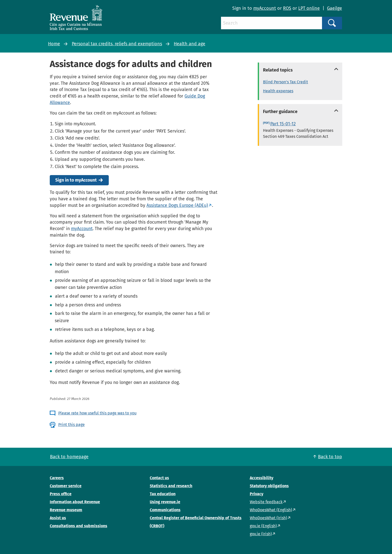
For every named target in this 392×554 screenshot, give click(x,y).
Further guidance (280, 112)
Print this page (71, 425)
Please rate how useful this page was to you (97, 413)
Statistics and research (171, 486)
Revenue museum (66, 510)
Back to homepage (69, 457)
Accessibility (261, 478)
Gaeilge (334, 8)
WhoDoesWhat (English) (271, 510)
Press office (61, 494)
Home (54, 44)
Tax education (163, 494)
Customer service (66, 486)
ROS (287, 8)
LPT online (309, 8)
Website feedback (266, 502)
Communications (165, 510)
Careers (57, 478)
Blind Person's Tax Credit (285, 82)
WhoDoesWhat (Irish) (268, 518)
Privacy (256, 494)
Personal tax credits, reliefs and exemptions (117, 44)
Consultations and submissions (78, 526)
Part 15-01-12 (283, 124)
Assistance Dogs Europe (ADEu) (177, 205)
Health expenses (278, 91)
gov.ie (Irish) (261, 534)
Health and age (189, 44)
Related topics (278, 70)
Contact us (159, 478)
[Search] (271, 23)
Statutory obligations (269, 486)
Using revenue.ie (165, 502)
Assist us (58, 518)
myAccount (265, 8)
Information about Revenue (75, 502)
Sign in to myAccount (76, 180)
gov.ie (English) (263, 526)
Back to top (330, 457)
